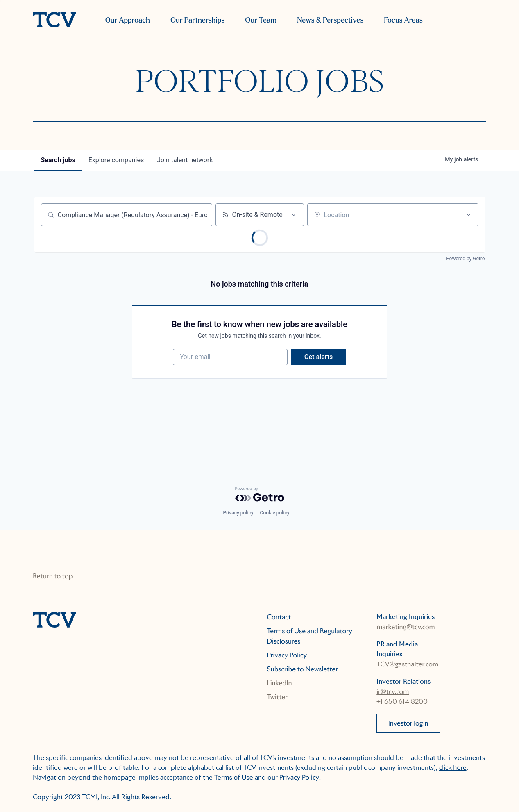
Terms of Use (234, 777)
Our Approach (128, 20)
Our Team (261, 20)
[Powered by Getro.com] (260, 494)
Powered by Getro (465, 259)
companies (116, 160)
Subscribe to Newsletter (303, 669)
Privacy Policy (287, 655)
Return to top (53, 576)
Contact (279, 617)
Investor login (408, 723)
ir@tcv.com (393, 692)
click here (453, 768)
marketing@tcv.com (406, 627)
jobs (58, 160)
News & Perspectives (330, 20)
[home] (54, 20)
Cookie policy (275, 513)
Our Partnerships (197, 20)
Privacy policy (238, 513)
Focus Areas (403, 20)
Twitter (278, 697)
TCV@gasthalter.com (407, 664)
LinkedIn (280, 683)
